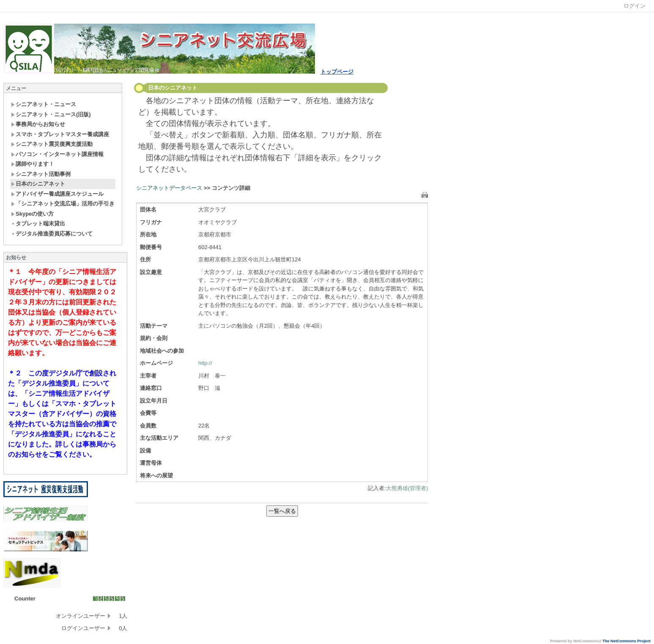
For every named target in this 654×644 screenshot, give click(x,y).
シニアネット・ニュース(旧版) (51, 114)
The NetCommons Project (627, 641)
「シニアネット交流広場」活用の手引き (63, 204)
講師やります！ (33, 164)
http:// (205, 363)
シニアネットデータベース (169, 188)
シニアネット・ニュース (44, 104)
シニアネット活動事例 (41, 174)
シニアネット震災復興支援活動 (52, 144)
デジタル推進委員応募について (52, 234)
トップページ (337, 72)
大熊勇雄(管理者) (407, 488)
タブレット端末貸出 (38, 223)
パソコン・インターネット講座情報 (57, 154)
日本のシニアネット (38, 184)
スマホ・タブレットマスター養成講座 (60, 134)
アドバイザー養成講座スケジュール (57, 194)
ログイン (635, 6)
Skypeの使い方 (32, 214)
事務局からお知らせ (38, 124)
